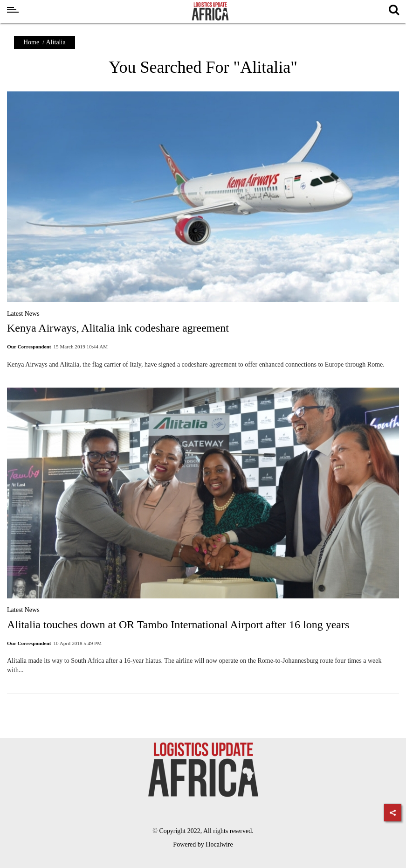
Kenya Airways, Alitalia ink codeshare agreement (118, 328)
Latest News (23, 314)
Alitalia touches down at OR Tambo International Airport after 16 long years (178, 625)
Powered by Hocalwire (203, 844)
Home (31, 42)
